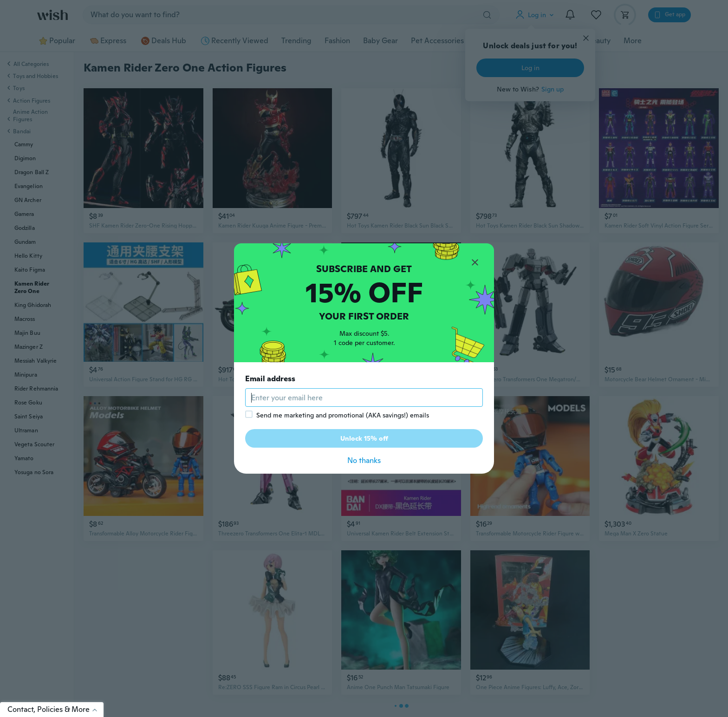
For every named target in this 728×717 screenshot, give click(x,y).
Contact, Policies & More (55, 709)
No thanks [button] (364, 460)
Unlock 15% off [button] (364, 438)
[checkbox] (249, 414)
